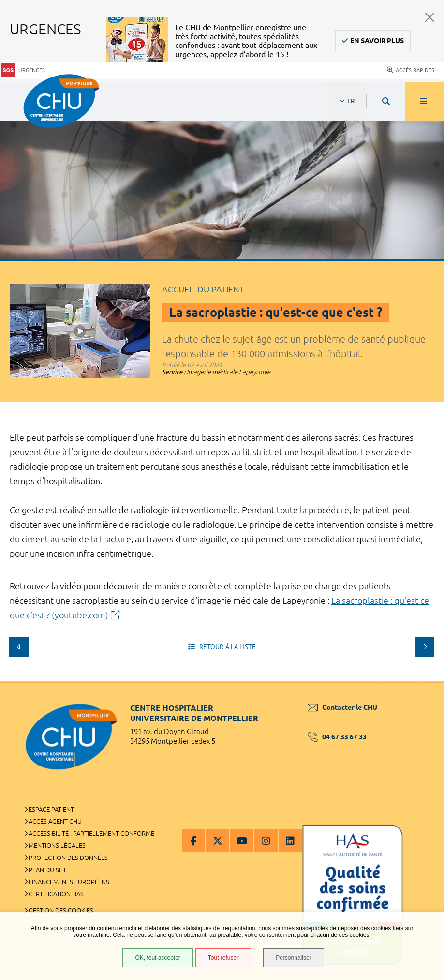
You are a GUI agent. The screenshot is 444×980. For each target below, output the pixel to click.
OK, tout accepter (157, 958)
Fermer (430, 17)
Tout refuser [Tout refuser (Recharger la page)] (223, 958)
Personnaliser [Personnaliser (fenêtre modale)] (293, 958)
